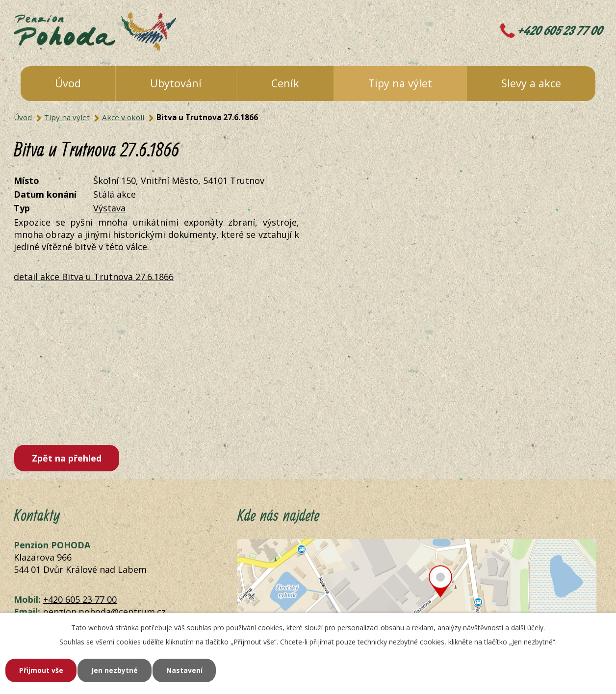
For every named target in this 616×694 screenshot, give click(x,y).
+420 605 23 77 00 (560, 31)
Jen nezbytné (115, 670)
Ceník (285, 83)
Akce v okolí (123, 117)
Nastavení (185, 670)
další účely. (528, 627)
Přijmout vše (41, 670)
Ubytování (176, 83)
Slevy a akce (531, 83)
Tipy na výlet (400, 83)
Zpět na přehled (67, 458)
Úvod (68, 83)
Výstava (109, 208)
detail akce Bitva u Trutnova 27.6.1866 (94, 277)
